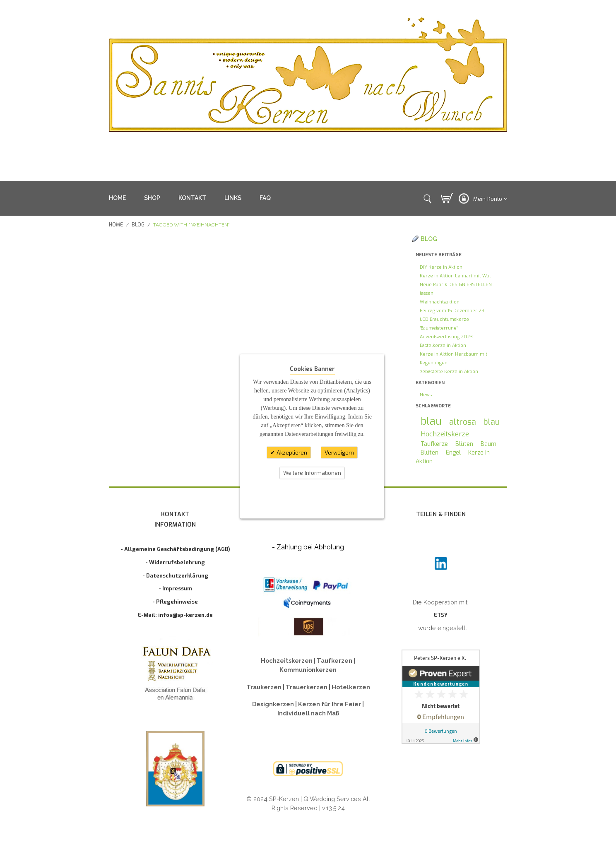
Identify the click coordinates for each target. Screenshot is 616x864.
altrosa (463, 422)
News (426, 395)
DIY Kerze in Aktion (441, 267)
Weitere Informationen (312, 473)
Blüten (464, 444)
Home (116, 225)
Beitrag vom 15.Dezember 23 (452, 311)
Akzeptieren (291, 452)
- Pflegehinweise (175, 602)
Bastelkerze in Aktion (443, 345)
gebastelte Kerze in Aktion (449, 372)
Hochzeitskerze (445, 434)
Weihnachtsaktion (440, 302)
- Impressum (175, 588)
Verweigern (339, 452)
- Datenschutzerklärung (175, 576)
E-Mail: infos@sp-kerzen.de (175, 615)
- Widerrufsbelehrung (175, 562)
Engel (453, 453)
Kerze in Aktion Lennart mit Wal (455, 276)
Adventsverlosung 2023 (446, 337)
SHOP (152, 198)
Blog (138, 225)
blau (431, 421)
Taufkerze (434, 444)
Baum (488, 444)
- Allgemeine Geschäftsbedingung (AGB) (175, 549)
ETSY (441, 615)
